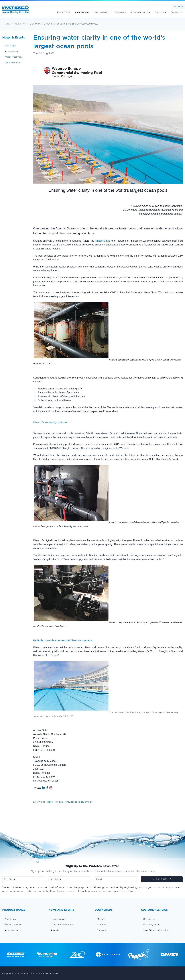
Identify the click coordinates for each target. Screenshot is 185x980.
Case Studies (82, 12)
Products (62, 12)
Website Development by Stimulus (45, 973)
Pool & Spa (20, 24)
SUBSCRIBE (162, 879)
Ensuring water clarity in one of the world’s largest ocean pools (64, 24)
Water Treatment (14, 57)
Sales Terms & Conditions (156, 930)
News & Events (102, 12)
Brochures (102, 925)
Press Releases (58, 919)
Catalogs (102, 930)
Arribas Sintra (102, 241)
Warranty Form (151, 925)
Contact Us (149, 919)
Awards (55, 930)
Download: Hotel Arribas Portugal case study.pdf (63, 802)
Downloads (120, 12)
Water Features (13, 62)
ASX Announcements (62, 925)
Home (7, 24)
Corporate (160, 12)
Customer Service (141, 12)
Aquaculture (11, 51)
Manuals (101, 919)
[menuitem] (23, 919)
